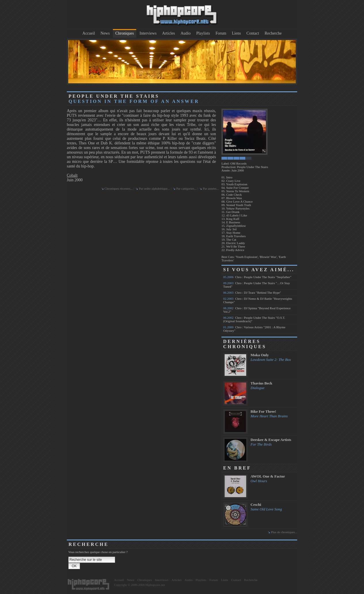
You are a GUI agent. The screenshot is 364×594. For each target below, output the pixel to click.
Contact (253, 33)
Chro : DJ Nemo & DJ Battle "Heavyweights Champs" (258, 300)
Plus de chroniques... (284, 532)
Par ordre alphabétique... (154, 188)
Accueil (89, 33)
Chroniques (125, 33)
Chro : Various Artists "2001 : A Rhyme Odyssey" (254, 329)
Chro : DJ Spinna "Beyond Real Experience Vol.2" (257, 310)
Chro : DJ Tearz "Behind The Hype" (252, 293)
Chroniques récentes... (119, 188)
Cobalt (72, 175)
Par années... (211, 188)
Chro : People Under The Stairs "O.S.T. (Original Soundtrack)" (254, 319)
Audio (186, 33)
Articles (168, 33)
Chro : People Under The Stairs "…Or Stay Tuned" (257, 285)
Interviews (148, 33)
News (105, 33)
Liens (236, 33)
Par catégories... (186, 188)
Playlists (203, 33)
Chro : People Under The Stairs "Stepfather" (257, 277)
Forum (221, 33)
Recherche (273, 33)
